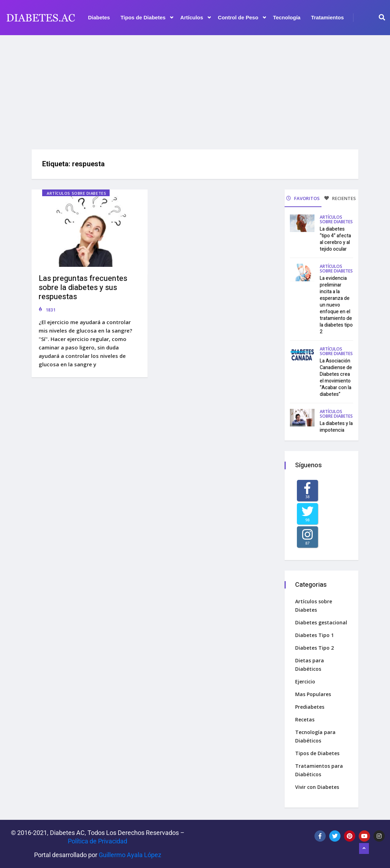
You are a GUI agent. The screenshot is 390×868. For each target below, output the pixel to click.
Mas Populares (313, 694)
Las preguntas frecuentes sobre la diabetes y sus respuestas (83, 288)
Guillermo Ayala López (130, 855)
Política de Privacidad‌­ (97, 841)
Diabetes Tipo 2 (314, 648)
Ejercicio (305, 681)
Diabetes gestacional (321, 622)
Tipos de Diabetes (147, 18)
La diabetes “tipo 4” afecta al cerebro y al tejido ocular (335, 239)
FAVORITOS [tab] (303, 198)
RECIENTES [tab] (340, 198)
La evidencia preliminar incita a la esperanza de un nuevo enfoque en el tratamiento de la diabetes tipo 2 (336, 305)
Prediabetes (310, 707)
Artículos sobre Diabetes (76, 193)
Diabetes (99, 17)
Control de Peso (242, 18)
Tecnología (287, 17)
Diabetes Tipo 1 (314, 635)
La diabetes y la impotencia (336, 427)
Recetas (305, 719)
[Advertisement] (195, 90)
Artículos (196, 18)
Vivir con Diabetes (317, 787)
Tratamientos (327, 17)
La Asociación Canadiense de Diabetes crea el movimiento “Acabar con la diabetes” (336, 378)
